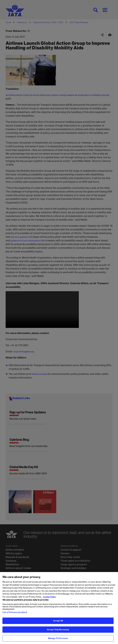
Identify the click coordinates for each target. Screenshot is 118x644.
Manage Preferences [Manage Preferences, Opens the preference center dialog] (58, 638)
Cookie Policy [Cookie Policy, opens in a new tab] (49, 597)
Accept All (58, 621)
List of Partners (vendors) (15, 612)
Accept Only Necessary (58, 629)
